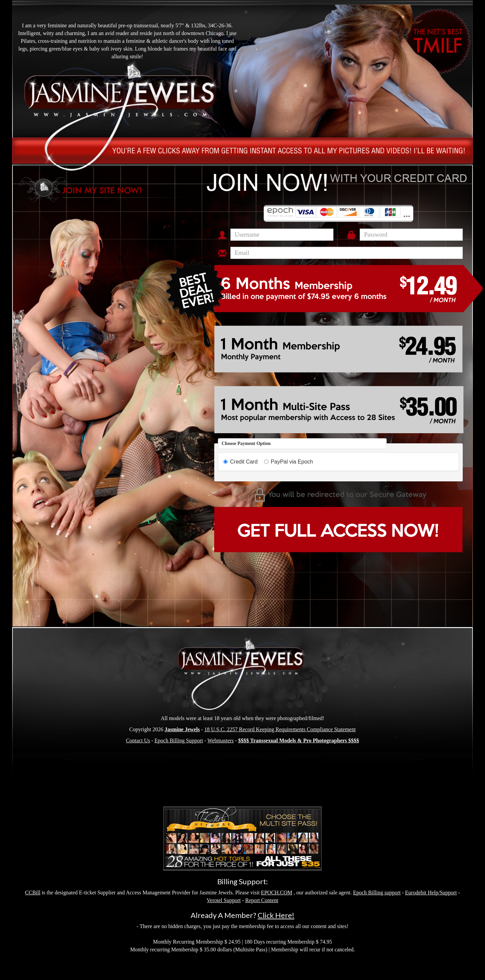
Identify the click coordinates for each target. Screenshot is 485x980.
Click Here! (276, 915)
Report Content (262, 900)
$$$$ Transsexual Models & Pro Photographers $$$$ (299, 740)
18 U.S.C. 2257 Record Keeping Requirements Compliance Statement (280, 729)
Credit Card (240, 462)
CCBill (33, 893)
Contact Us (138, 740)
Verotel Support (224, 900)
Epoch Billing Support (179, 740)
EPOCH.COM (277, 893)
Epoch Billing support (377, 893)
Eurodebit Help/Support (431, 893)
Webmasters (221, 740)
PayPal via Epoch (288, 462)
